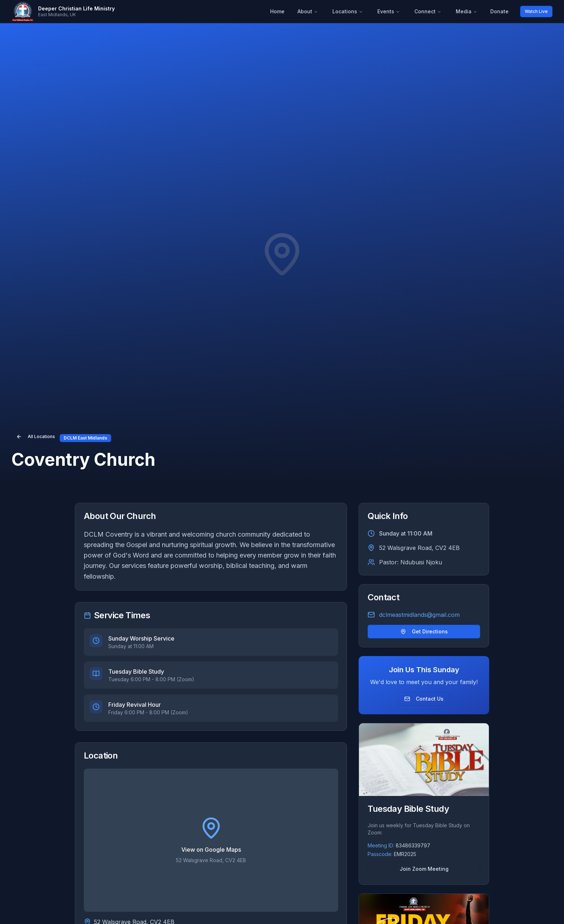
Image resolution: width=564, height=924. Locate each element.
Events (389, 11)
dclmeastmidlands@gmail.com (419, 615)
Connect (428, 11)
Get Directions (424, 631)
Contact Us (424, 699)
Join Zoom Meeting (424, 869)
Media (467, 11)
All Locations (36, 437)
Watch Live (536, 11)
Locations (348, 11)
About (308, 11)
